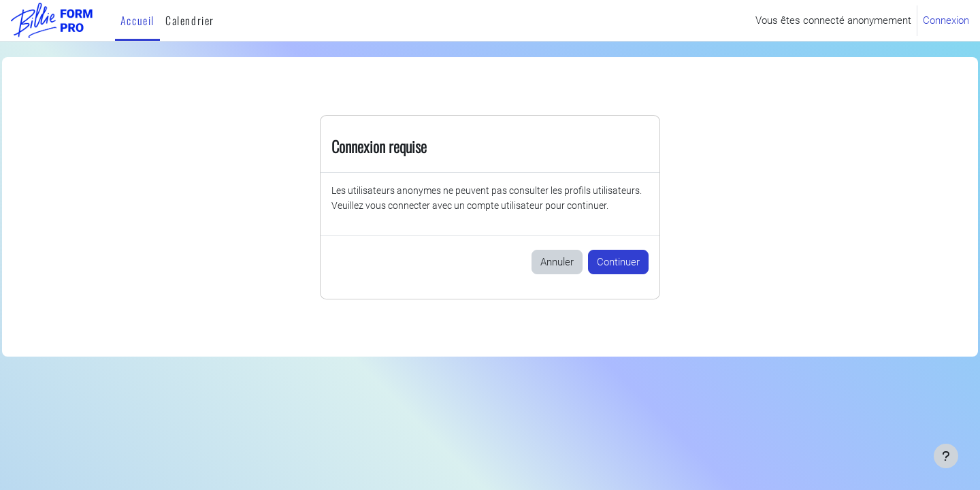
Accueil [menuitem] (137, 20)
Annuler (557, 278)
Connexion (946, 20)
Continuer (618, 278)
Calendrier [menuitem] (190, 20)
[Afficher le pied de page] (946, 456)
